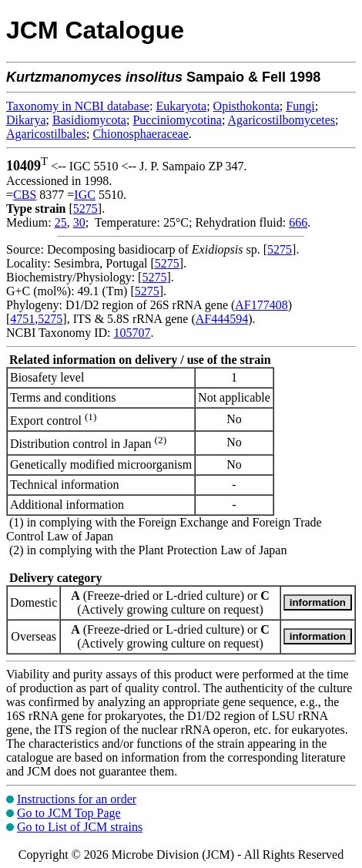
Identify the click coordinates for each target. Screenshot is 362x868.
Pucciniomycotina (177, 120)
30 (79, 222)
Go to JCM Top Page (69, 813)
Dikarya (26, 120)
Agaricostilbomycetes (282, 120)
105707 (132, 333)
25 (61, 222)
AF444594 (222, 319)
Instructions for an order (77, 799)
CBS (25, 195)
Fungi (300, 106)
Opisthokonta (246, 106)
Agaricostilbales (46, 134)
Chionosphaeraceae (140, 134)
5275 (85, 209)
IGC (85, 195)
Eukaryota (181, 106)
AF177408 (261, 305)
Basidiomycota (89, 120)
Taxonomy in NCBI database (78, 106)
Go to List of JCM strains (80, 827)
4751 (22, 319)
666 (298, 222)
